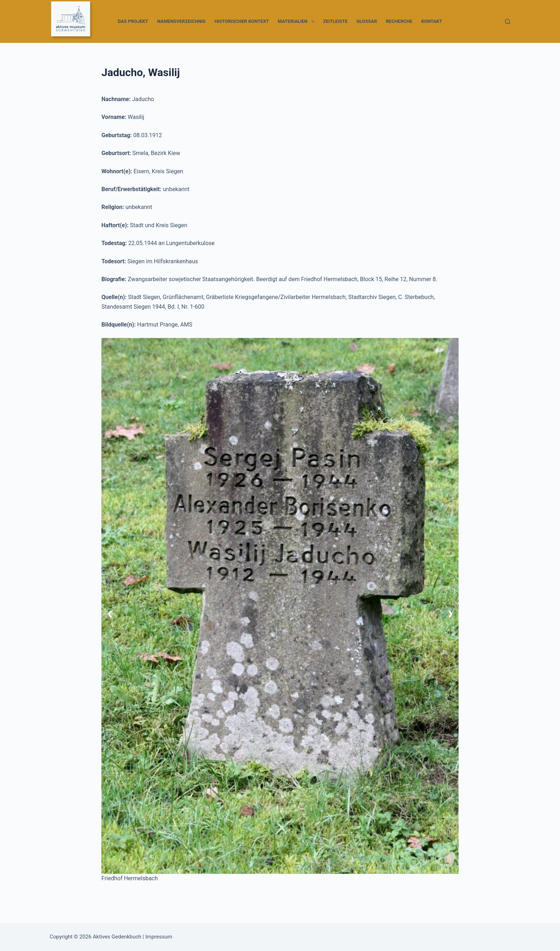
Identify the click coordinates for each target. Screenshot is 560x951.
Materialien (297, 21)
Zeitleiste (335, 21)
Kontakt (431, 21)
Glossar (367, 21)
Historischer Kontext (242, 21)
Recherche (399, 21)
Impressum (159, 937)
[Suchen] (508, 22)
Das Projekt (133, 21)
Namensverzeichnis (181, 21)
